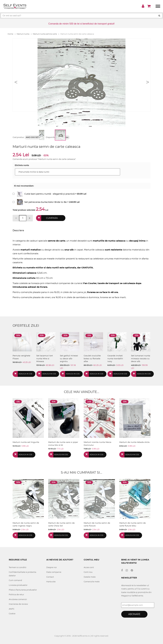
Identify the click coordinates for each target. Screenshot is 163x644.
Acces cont (89, 567)
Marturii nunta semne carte (46, 34)
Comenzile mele (92, 582)
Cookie (12, 614)
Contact (50, 577)
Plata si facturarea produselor (23, 590)
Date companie (54, 572)
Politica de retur (16, 594)
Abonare (134, 614)
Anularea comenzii (18, 599)
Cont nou (88, 572)
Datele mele (90, 577)
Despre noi (52, 567)
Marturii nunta (24, 34)
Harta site (51, 582)
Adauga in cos (25, 374)
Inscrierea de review (18, 604)
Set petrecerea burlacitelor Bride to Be (46, 202)
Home (12, 34)
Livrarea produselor (18, 585)
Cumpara (52, 218)
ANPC (12, 609)
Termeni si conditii (18, 567)
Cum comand (15, 580)
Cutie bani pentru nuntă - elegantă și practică (49, 194)
